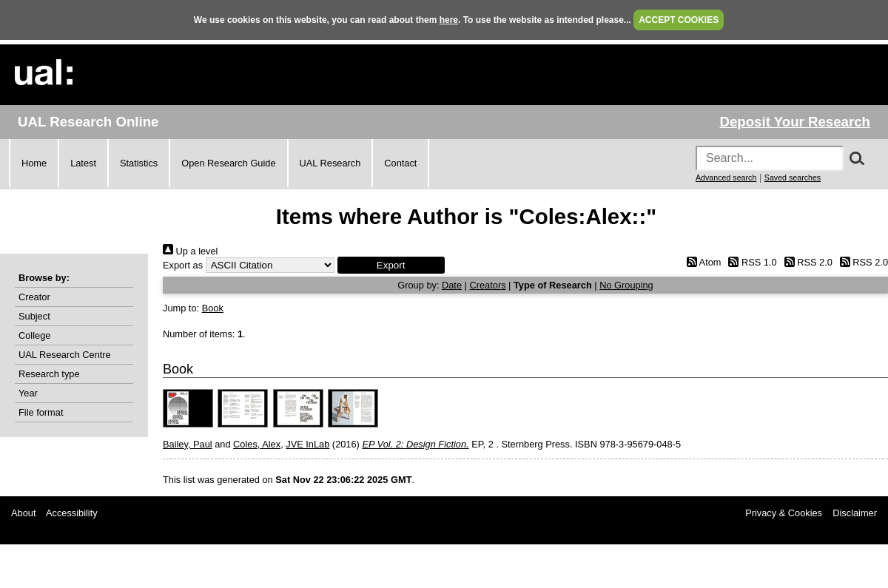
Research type (49, 374)
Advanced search (726, 178)
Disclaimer (855, 513)
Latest (83, 163)
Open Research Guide (228, 163)
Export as (183, 265)
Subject (34, 316)
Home (34, 163)
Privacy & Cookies (784, 513)
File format (41, 412)
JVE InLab (307, 444)
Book (213, 308)
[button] (391, 265)
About (23, 513)
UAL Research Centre (65, 355)
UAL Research (330, 163)
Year (28, 393)
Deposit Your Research (795, 122)
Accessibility (72, 513)
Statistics (139, 163)
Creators (487, 285)
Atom (701, 262)
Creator (34, 297)
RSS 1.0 (750, 262)
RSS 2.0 (806, 262)
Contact (400, 163)
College (34, 335)
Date (452, 285)
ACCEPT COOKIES (679, 20)
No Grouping (626, 285)
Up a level (190, 251)
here (449, 20)
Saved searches (793, 178)
